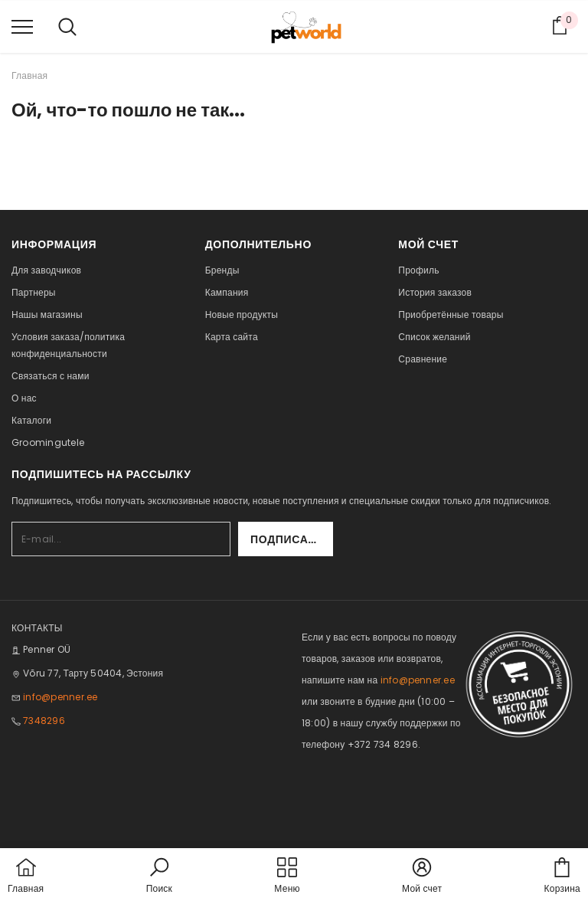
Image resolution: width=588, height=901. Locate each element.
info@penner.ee (60, 697)
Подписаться (292, 539)
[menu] (22, 26)
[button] (159, 876)
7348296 (44, 721)
